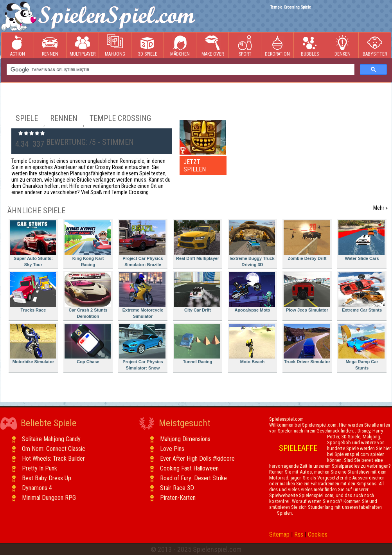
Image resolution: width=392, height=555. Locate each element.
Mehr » (380, 208)
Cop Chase (88, 344)
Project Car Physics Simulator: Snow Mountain (142, 348)
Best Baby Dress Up (47, 478)
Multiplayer (83, 46)
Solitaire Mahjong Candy (51, 439)
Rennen (50, 46)
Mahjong (115, 46)
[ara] (180, 70)
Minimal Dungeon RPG (49, 498)
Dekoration (277, 46)
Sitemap (279, 534)
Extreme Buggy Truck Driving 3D (252, 244)
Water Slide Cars (361, 241)
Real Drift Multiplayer (197, 241)
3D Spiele (148, 46)
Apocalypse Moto (252, 292)
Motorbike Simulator (33, 344)
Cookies (318, 534)
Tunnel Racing (197, 344)
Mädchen (180, 46)
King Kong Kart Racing (88, 244)
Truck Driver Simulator (307, 344)
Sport (245, 46)
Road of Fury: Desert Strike (193, 478)
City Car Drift (197, 292)
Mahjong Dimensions (185, 439)
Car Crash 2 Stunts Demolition (88, 295)
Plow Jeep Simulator (307, 292)
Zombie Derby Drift (307, 241)
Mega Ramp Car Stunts (361, 347)
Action (18, 46)
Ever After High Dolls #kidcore (197, 459)
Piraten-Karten (178, 498)
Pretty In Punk (40, 468)
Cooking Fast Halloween (189, 468)
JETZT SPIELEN (195, 166)
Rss (299, 534)
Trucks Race (33, 292)
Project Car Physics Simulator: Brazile (142, 244)
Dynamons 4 (37, 488)
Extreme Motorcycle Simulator (142, 295)
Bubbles (310, 46)
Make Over (213, 46)
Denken (342, 46)
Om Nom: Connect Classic (54, 449)
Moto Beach (252, 344)
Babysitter (375, 46)
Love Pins (172, 449)
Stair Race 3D (177, 488)
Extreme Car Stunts (361, 292)
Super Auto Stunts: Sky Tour (33, 244)
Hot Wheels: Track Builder (53, 459)
